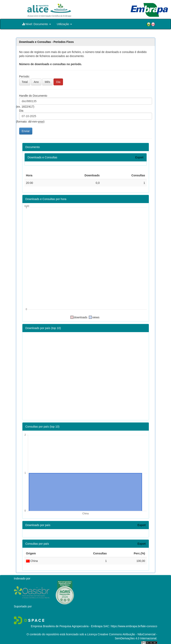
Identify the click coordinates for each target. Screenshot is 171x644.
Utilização (65, 24)
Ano (36, 82)
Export (139, 157)
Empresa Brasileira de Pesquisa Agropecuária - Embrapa (67, 626)
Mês (47, 82)
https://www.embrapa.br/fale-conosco (134, 626)
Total (25, 82)
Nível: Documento (36, 24)
